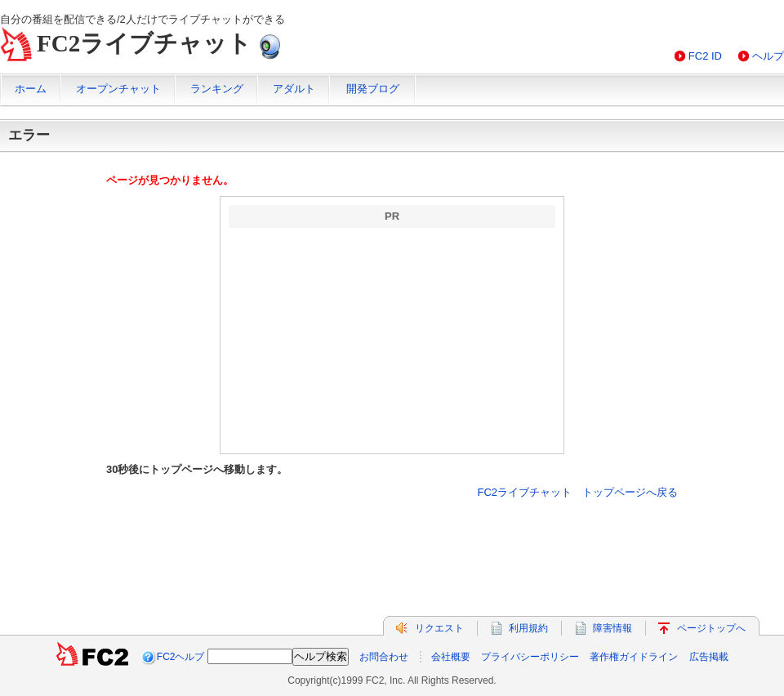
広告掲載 (709, 657)
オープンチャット (118, 89)
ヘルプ (768, 56)
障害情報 (612, 628)
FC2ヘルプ (181, 657)
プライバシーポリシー (530, 657)
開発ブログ (373, 89)
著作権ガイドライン (634, 657)
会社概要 (451, 657)
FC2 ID (705, 56)
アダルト (294, 89)
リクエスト (439, 628)
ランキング (217, 89)
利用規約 (528, 628)
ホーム (31, 89)
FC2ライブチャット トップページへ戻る (577, 492)
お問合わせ (384, 657)
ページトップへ (711, 628)
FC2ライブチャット (144, 43)
